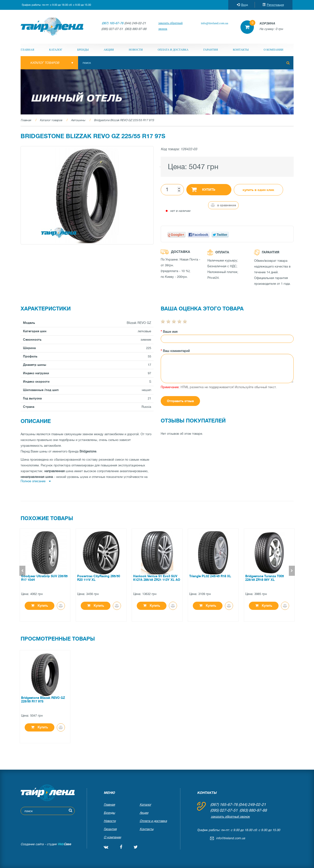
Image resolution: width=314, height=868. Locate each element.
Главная (28, 50)
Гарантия (211, 50)
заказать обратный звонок (171, 26)
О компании (274, 50)
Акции (109, 50)
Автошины (78, 120)
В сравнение (223, 205)
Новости (136, 50)
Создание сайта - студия (46, 844)
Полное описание (36, 481)
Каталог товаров (51, 120)
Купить (203, 189)
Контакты (241, 50)
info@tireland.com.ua (215, 23)
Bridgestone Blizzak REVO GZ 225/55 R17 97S (124, 120)
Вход (242, 5)
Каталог (56, 50)
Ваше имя (170, 332)
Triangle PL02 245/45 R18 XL (210, 576)
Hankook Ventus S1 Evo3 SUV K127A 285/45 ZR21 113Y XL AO (157, 578)
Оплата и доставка (173, 50)
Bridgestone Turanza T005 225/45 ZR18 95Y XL (265, 578)
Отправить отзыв (180, 401)
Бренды (83, 50)
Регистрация (273, 5)
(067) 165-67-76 (113, 23)
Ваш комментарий (176, 351)
